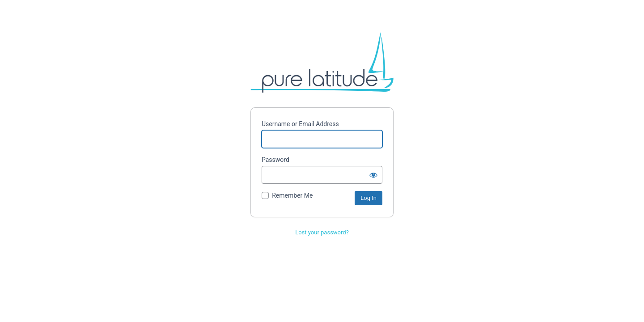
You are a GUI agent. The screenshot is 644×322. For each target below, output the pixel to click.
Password (275, 160)
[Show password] (373, 175)
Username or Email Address (300, 124)
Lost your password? (322, 232)
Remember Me (292, 195)
